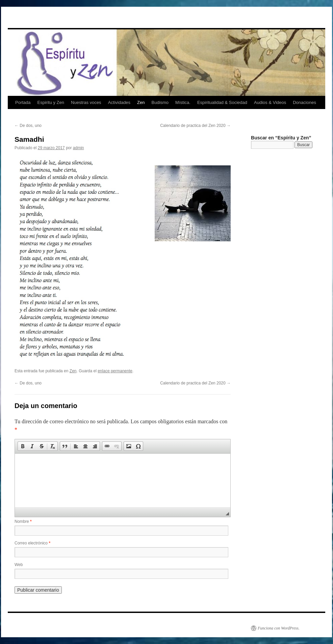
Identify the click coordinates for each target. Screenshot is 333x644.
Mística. (183, 102)
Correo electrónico (32, 543)
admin (79, 148)
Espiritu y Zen (51, 102)
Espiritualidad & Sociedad (222, 102)
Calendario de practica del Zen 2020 (195, 126)
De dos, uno (28, 126)
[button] (23, 446)
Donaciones (304, 102)
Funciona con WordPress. (279, 628)
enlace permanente (115, 371)
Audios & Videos (270, 102)
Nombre (23, 521)
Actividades (119, 102)
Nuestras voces (86, 102)
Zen (141, 102)
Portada (23, 102)
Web (19, 565)
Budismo (160, 102)
